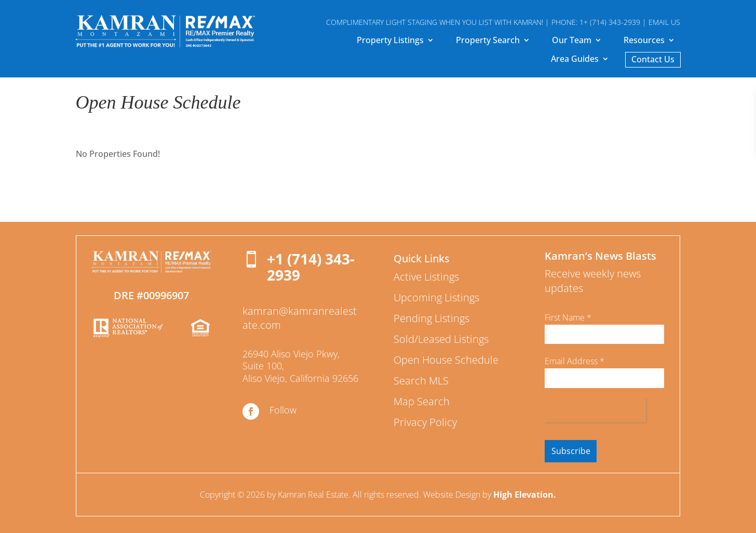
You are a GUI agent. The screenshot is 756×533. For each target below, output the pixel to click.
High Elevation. (525, 495)
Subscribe (571, 451)
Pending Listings (431, 318)
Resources (644, 41)
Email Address (575, 361)
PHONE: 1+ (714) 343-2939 (596, 22)
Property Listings (390, 41)
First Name (568, 317)
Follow (283, 410)
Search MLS (421, 381)
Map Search (422, 401)
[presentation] (595, 410)
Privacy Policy (425, 422)
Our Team (572, 41)
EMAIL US (664, 22)
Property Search (488, 41)
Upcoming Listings (436, 297)
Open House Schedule (446, 360)
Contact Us (653, 60)
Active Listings (426, 277)
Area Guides (575, 60)
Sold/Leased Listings (441, 339)
